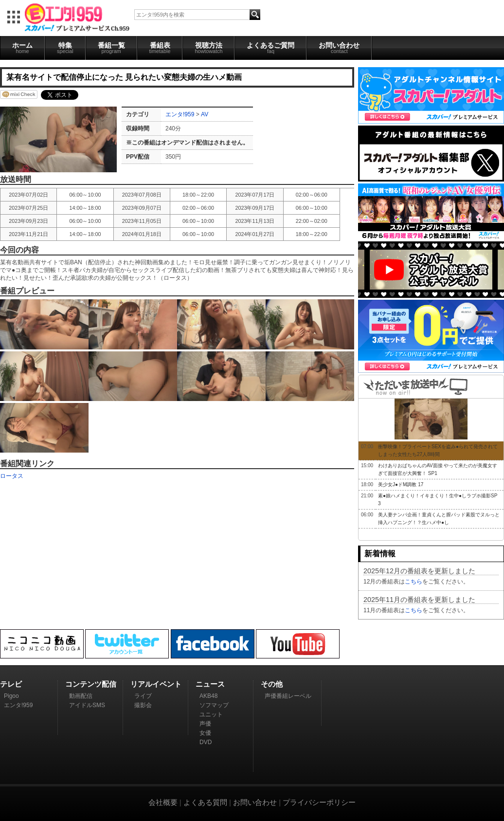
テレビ (11, 684)
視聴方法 (208, 48)
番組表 (160, 48)
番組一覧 (111, 48)
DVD (206, 742)
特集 (65, 48)
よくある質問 (205, 802)
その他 (272, 684)
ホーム (22, 48)
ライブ (143, 696)
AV (205, 114)
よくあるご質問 (270, 48)
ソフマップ (214, 705)
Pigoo (11, 696)
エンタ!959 (180, 114)
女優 (205, 733)
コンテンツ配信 (91, 684)
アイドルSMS (87, 705)
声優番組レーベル (288, 696)
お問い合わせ (339, 48)
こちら (414, 582)
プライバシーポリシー (319, 802)
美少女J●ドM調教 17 (401, 484)
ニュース (210, 684)
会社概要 (163, 802)
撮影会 (143, 705)
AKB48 (208, 696)
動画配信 (81, 696)
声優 (205, 724)
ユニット (211, 714)
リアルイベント (156, 684)
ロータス (12, 476)
